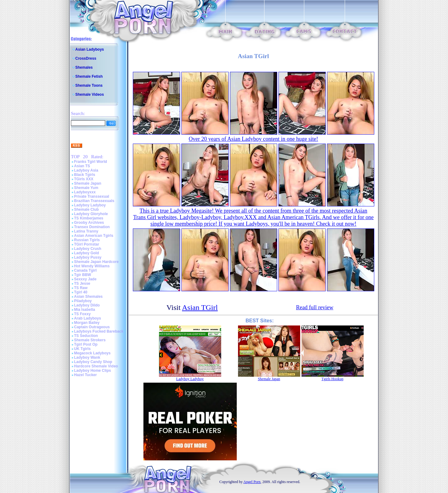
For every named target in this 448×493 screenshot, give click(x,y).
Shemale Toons (89, 85)
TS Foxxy (82, 314)
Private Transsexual (92, 196)
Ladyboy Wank (87, 357)
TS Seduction (86, 336)
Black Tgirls (85, 175)
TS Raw (81, 288)
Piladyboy (83, 301)
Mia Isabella (84, 310)
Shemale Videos (90, 94)
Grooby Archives (89, 223)
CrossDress (86, 58)
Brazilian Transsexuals (94, 201)
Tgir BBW (83, 275)
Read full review (315, 307)
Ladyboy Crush (88, 249)
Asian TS (82, 166)
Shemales (84, 67)
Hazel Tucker (85, 375)
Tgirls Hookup (332, 379)
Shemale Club (86, 210)
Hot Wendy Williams (92, 266)
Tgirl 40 (81, 292)
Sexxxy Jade (85, 279)
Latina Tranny (86, 231)
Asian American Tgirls (94, 236)
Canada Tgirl (85, 270)
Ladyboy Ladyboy (90, 205)
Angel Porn (252, 482)
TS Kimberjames (89, 218)
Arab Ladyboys (88, 318)
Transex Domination (92, 227)
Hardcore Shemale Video (96, 366)
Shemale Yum (86, 188)
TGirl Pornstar (87, 244)
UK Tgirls (82, 349)
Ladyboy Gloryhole (91, 214)
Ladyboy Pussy (88, 257)
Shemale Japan (88, 183)
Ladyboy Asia (86, 170)
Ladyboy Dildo (87, 305)
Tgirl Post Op (86, 344)
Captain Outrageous (92, 327)
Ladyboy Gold (86, 253)
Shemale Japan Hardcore (96, 262)
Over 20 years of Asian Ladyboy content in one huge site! (254, 139)
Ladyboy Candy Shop (93, 362)
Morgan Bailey (87, 323)
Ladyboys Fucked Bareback (99, 331)
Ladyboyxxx (85, 192)
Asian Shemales (88, 297)
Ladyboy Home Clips (93, 371)
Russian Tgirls (87, 240)
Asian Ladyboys (90, 49)
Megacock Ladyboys (92, 353)
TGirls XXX (84, 179)
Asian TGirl (200, 307)
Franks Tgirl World (91, 162)
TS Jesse (82, 283)
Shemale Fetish (89, 76)
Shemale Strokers (90, 340)
